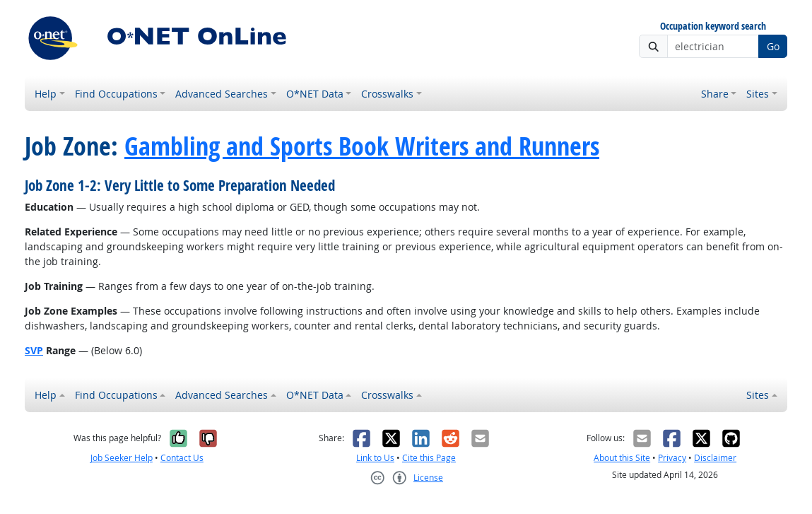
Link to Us (375, 458)
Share (715, 94)
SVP (34, 350)
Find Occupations (116, 94)
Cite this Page (429, 458)
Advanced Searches (222, 94)
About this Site (622, 458)
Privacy (672, 458)
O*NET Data (315, 94)
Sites (758, 94)
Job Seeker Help (122, 458)
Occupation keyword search (713, 27)
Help (46, 94)
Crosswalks (387, 94)
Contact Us (182, 458)
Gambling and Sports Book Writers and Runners (362, 146)
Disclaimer (715, 458)
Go (773, 46)
